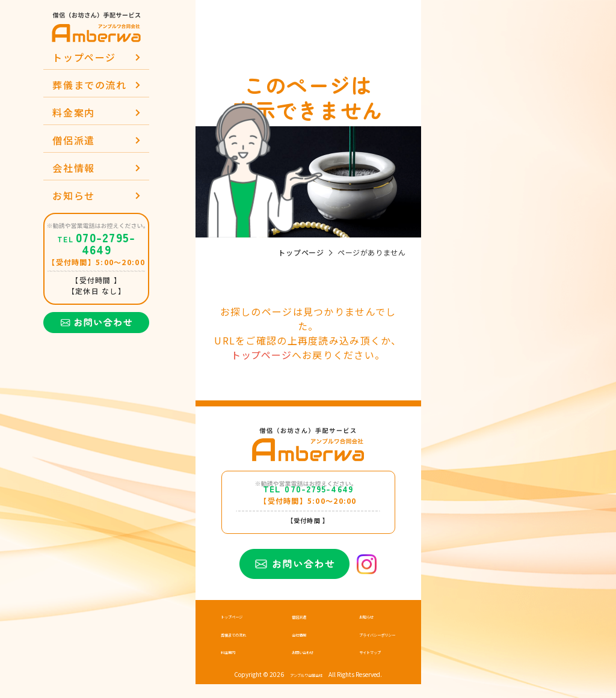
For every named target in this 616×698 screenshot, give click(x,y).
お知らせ (73, 195)
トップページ (84, 57)
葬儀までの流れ (89, 85)
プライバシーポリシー (365, 649)
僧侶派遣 (73, 140)
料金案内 (73, 112)
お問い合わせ (299, 666)
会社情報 (73, 168)
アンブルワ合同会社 (306, 689)
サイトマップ (353, 666)
